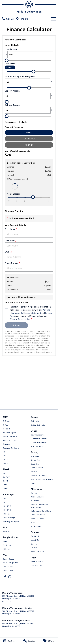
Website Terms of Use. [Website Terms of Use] (20, 319)
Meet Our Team (37, 552)
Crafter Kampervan (39, 442)
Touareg (7, 444)
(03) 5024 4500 (14, 599)
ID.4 (5, 452)
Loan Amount (29, 53)
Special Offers (37, 468)
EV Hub (34, 548)
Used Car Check (37, 519)
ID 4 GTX (7, 463)
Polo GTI (7, 489)
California (35, 421)
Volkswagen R (37, 446)
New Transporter (10, 563)
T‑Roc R (6, 429)
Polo (5, 485)
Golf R (6, 481)
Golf (5, 473)
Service (34, 493)
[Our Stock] (10, 641)
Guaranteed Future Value (42, 479)
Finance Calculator (39, 475)
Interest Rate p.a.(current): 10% (29, 80)
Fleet (33, 483)
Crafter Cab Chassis (39, 439)
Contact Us (35, 536)
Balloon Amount (29, 109)
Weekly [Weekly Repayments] (29, 133)
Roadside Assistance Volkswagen (39, 506)
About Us (35, 540)
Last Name (29, 244)
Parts (33, 522)
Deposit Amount (29, 94)
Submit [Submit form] (16, 325)
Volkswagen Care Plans (41, 511)
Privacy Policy (37, 561)
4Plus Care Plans (38, 515)
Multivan (7, 545)
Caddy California (38, 425)
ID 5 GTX (7, 459)
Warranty (35, 501)
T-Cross (6, 421)
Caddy (6, 541)
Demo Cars (35, 460)
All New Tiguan (10, 433)
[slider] (7, 60)
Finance (34, 471)
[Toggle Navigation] (54, 19)
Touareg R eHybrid (11, 448)
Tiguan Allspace (10, 436)
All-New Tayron (10, 440)
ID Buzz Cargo (9, 518)
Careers (34, 544)
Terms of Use (36, 565)
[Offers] (48, 641)
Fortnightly (29, 139)
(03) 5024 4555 (14, 626)
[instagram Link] (10, 577)
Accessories (36, 526)
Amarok (6, 531)
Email (29, 255)
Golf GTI (7, 477)
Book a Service (37, 497)
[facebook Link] (5, 577)
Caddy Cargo (9, 559)
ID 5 (5, 456)
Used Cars (35, 464)
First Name (29, 233)
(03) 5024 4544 (14, 614)
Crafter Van (8, 566)
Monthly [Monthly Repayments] (29, 145)
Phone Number (29, 267)
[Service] (29, 641)
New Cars (35, 456)
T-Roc (6, 425)
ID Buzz (6, 514)
